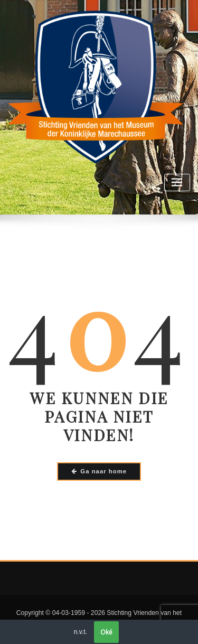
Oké (106, 632)
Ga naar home (99, 471)
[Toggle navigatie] (177, 183)
